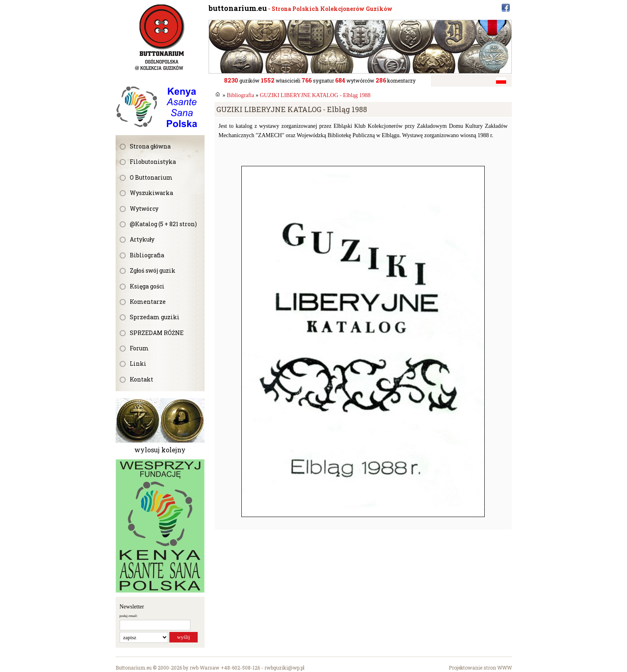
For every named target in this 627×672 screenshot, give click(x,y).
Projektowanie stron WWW (480, 668)
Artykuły (142, 239)
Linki (138, 364)
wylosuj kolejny (160, 450)
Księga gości (147, 286)
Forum (139, 348)
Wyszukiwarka (151, 193)
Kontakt (141, 379)
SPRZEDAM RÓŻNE (157, 333)
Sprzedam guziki (155, 317)
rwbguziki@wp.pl (284, 668)
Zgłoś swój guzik (153, 270)
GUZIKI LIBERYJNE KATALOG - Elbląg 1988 (315, 95)
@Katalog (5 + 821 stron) (163, 224)
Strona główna (150, 146)
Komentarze (148, 302)
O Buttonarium (151, 177)
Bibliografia (147, 255)
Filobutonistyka (153, 162)
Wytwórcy (144, 209)
